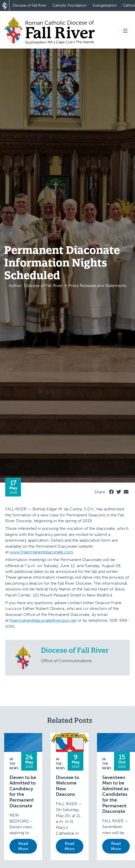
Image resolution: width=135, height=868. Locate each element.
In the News (14, 764)
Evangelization (105, 5)
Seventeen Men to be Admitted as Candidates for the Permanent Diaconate (115, 795)
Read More (23, 846)
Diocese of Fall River (29, 5)
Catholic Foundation (70, 5)
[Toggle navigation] (125, 31)
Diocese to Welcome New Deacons (67, 786)
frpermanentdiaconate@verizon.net (43, 620)
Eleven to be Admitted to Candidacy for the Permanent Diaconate (23, 792)
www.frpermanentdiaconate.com (41, 552)
